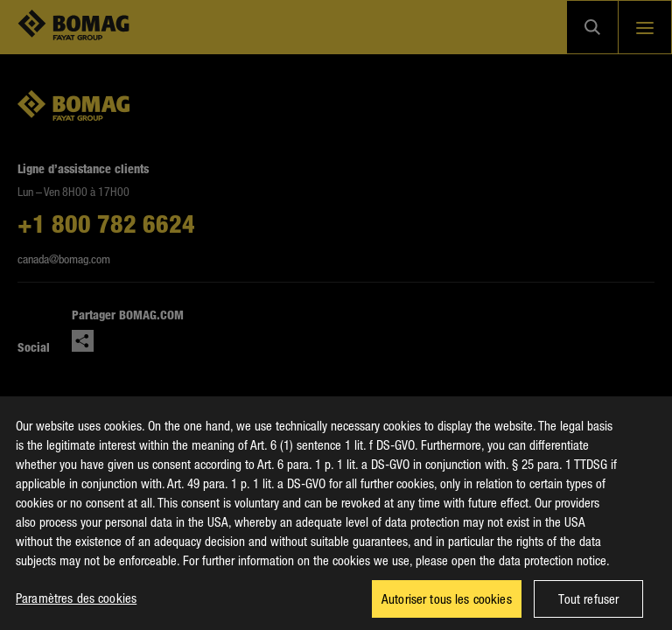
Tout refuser (588, 605)
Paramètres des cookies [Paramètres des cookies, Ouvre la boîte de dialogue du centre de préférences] (76, 604)
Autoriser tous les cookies (447, 605)
